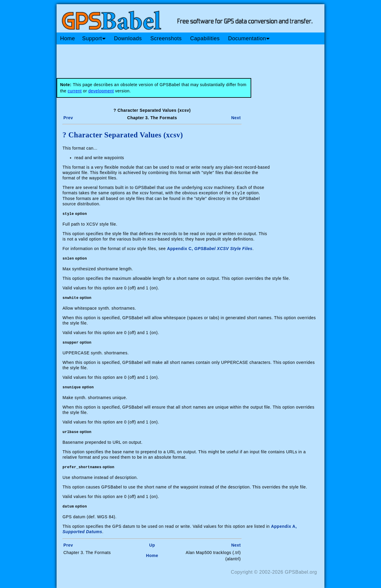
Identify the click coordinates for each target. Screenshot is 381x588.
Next (236, 118)
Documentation (249, 38)
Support (94, 38)
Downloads (128, 38)
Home (68, 38)
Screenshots (166, 38)
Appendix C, (210, 248)
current (75, 91)
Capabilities (205, 38)
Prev (68, 118)
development (101, 91)
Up (152, 545)
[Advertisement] (170, 59)
